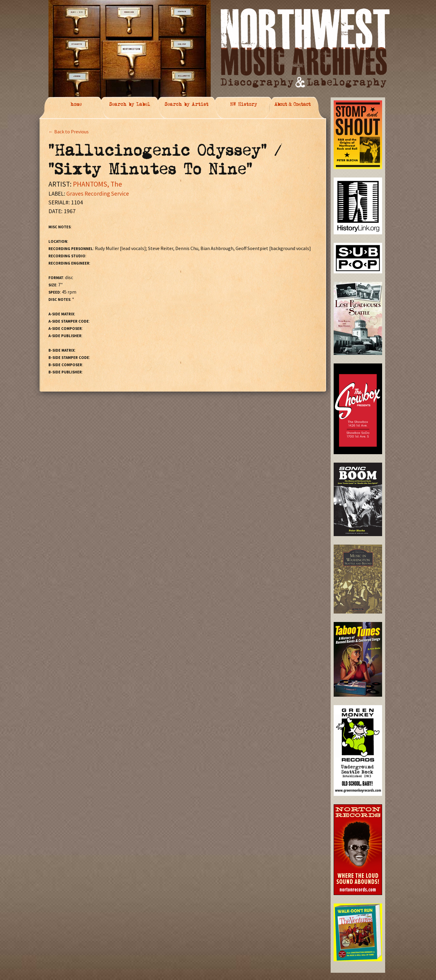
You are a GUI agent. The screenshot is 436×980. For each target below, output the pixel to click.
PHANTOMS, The (97, 184)
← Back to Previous (69, 132)
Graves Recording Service (98, 194)
